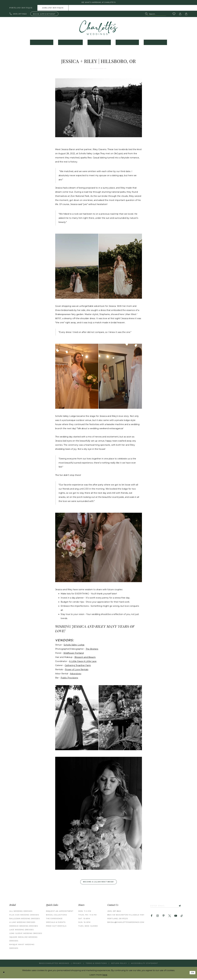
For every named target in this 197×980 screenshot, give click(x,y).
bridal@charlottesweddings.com (126, 924)
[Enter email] (168, 908)
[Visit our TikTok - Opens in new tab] (182, 918)
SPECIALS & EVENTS (56, 924)
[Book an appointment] (44, 15)
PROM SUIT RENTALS (56, 928)
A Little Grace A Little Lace (83, 662)
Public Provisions (69, 679)
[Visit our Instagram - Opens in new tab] (158, 918)
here (105, 976)
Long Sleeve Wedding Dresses (26, 935)
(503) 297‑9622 (114, 913)
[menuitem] (21, 9)
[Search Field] (156, 15)
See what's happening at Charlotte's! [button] (99, 3)
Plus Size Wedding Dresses (24, 916)
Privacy (77, 965)
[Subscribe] (184, 908)
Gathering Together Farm (78, 666)
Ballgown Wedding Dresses (25, 920)
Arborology (76, 675)
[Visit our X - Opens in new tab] (170, 918)
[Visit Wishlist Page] (174, 15)
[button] (180, 15)
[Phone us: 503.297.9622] (18, 15)
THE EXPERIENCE (54, 920)
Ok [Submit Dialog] (192, 974)
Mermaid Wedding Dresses (24, 928)
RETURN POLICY (119, 965)
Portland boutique (21, 9)
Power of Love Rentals (77, 670)
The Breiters (92, 650)
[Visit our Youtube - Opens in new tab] (176, 918)
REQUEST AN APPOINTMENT (60, 913)
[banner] (98, 29)
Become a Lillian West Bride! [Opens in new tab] (99, 883)
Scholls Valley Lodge (74, 646)
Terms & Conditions (96, 965)
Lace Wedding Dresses (22, 931)
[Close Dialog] (4, 974)
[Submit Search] (147, 15)
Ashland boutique (53, 9)
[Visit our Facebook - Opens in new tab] (152, 918)
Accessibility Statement (144, 965)
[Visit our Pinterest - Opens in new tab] (164, 918)
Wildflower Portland (74, 654)
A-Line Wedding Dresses (22, 924)
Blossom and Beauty (85, 658)
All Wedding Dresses (21, 913)
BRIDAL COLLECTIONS (57, 916)
